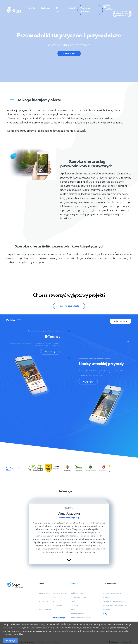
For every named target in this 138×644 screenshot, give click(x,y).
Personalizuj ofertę (69, 306)
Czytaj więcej (50, 352)
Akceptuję (10, 640)
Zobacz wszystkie (120, 321)
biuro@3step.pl (59, 618)
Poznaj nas (69, 53)
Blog (105, 614)
